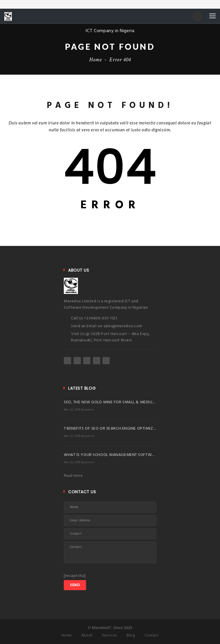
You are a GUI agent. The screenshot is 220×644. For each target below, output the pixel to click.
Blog (131, 635)
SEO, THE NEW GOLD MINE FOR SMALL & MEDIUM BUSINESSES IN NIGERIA (132, 402)
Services (109, 635)
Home (96, 60)
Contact (152, 635)
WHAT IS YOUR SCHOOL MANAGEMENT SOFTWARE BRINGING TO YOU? (130, 455)
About (87, 635)
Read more (73, 475)
